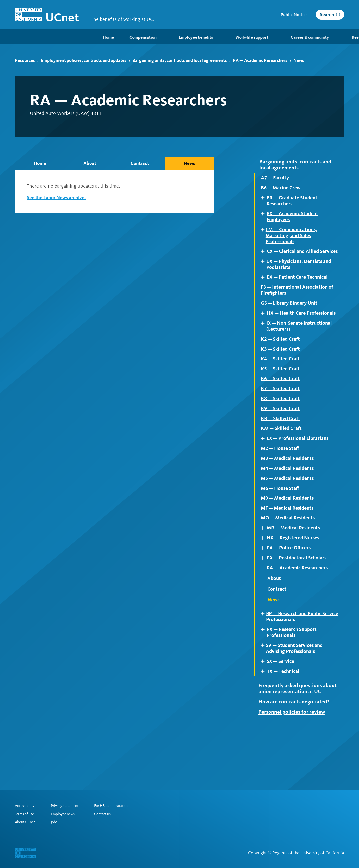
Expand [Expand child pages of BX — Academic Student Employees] (264, 217)
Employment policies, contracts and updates (86, 60)
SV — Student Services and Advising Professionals (297, 692)
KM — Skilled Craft (283, 460)
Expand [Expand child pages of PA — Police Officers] (265, 587)
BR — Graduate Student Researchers (294, 203)
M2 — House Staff (282, 482)
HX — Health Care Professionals (288, 334)
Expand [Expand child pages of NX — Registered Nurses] (265, 576)
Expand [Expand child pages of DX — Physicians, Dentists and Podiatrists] (264, 275)
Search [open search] (327, 15)
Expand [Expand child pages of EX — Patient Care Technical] (265, 292)
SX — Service (282, 706)
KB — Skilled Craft (282, 450)
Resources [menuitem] (275, 37)
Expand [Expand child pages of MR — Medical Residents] (265, 566)
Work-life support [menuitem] (167, 37)
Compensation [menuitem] (59, 37)
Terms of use (26, 813)
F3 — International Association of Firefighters (297, 306)
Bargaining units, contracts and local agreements (182, 60)
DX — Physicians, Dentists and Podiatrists (302, 279)
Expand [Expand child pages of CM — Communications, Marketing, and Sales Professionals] (264, 234)
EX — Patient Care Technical (300, 292)
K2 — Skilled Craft (282, 365)
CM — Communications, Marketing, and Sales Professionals (294, 241)
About (90, 163)
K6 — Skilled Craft (282, 407)
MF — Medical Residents (289, 545)
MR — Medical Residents (296, 566)
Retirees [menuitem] (333, 37)
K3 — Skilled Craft (282, 376)
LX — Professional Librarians (300, 471)
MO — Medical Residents (290, 556)
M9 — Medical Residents (289, 534)
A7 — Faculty (276, 179)
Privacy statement (68, 805)
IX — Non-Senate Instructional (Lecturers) (302, 351)
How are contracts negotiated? (297, 755)
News (189, 163)
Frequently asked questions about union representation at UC (296, 738)
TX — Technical (285, 717)
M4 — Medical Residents (289, 503)
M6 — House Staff (282, 524)
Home (40, 163)
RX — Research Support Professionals (294, 675)
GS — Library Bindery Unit (292, 320)
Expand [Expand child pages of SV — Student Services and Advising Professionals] (264, 689)
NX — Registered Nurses (296, 577)
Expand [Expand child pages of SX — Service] (265, 706)
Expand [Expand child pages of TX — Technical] (265, 716)
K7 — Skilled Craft (282, 418)
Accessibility (25, 805)
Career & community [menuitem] (224, 37)
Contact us (108, 813)
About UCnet (26, 822)
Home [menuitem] (20, 37)
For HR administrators (118, 805)
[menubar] (179, 37)
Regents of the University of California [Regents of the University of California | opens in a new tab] (308, 853)
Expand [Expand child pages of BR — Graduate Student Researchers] (264, 200)
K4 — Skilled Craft (282, 386)
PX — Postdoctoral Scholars (299, 598)
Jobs (56, 822)
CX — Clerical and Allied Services (295, 261)
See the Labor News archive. (57, 197)
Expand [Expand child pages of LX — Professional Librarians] (265, 471)
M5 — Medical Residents (289, 513)
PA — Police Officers (291, 587)
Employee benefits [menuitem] (112, 37)
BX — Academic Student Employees (295, 221)
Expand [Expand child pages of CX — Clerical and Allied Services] (264, 258)
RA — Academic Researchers (262, 60)
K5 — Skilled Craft (282, 397)
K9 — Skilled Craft (282, 439)
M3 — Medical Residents (289, 492)
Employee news (65, 813)
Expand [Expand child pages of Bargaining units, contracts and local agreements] (258, 162)
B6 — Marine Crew (282, 190)
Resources (27, 60)
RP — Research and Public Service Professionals (296, 658)
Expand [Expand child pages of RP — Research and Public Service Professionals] (264, 655)
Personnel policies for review (294, 766)
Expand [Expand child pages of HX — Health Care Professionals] (264, 331)
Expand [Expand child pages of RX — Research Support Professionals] (264, 672)
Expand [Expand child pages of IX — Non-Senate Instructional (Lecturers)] (264, 348)
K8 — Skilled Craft (282, 429)
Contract (140, 163)
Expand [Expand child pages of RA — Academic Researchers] (265, 608)
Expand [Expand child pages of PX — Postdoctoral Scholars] (265, 598)
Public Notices (295, 15)
